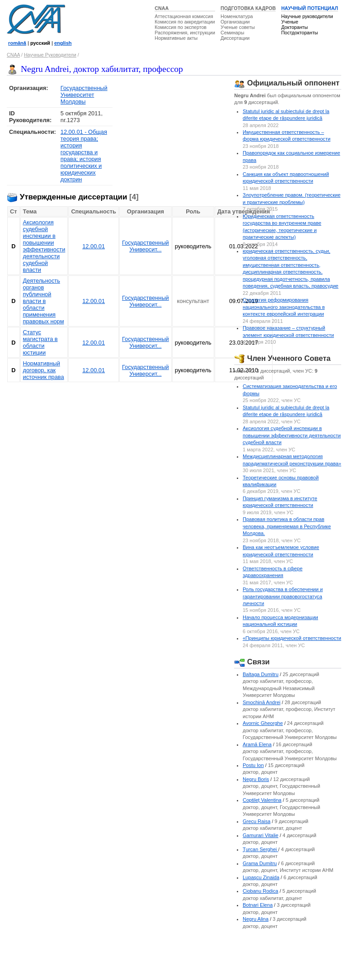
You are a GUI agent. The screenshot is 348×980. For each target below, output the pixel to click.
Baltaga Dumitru (261, 674)
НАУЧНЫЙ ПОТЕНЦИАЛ (310, 8)
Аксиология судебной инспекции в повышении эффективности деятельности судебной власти (44, 246)
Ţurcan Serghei (261, 849)
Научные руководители (307, 16)
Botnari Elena (258, 905)
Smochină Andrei (262, 702)
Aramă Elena (257, 744)
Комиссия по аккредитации (185, 22)
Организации (235, 22)
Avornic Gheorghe (263, 723)
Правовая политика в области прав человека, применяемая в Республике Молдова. (287, 526)
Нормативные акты (176, 38)
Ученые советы (238, 27)
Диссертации (235, 38)
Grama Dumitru (260, 863)
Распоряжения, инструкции (185, 33)
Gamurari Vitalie (261, 835)
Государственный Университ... (146, 246)
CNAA (162, 8)
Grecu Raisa (256, 821)
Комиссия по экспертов (181, 27)
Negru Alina (256, 919)
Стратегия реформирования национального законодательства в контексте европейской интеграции (284, 307)
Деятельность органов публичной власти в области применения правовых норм (44, 301)
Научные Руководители (50, 55)
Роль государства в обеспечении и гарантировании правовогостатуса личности (283, 596)
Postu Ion (253, 765)
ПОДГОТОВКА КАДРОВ (248, 8)
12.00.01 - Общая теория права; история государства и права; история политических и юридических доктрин (84, 156)
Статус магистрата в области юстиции (40, 342)
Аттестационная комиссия (184, 16)
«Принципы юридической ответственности (292, 638)
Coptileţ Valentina (262, 800)
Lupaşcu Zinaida (261, 877)
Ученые (290, 22)
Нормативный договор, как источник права (44, 370)
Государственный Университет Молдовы (84, 95)
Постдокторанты (299, 33)
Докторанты (294, 27)
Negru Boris (256, 779)
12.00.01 (94, 246)
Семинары (232, 33)
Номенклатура (237, 16)
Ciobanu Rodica (261, 891)
